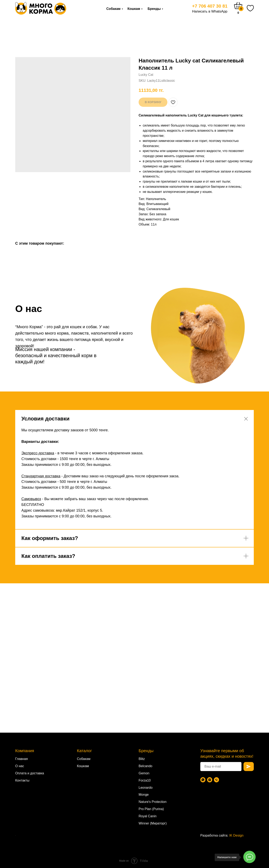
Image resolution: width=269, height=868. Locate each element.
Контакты (22, 780)
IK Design (236, 835)
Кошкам (134, 9)
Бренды (154, 9)
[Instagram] (210, 780)
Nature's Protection (153, 802)
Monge (144, 795)
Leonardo (146, 788)
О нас (20, 766)
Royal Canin (148, 816)
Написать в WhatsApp (210, 11)
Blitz (142, 759)
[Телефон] (216, 780)
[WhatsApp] (203, 780)
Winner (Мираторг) (153, 823)
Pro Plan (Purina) (151, 809)
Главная (21, 759)
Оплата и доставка (30, 773)
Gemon (144, 773)
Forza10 (145, 780)
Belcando (146, 766)
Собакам (113, 9)
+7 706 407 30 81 (210, 6)
